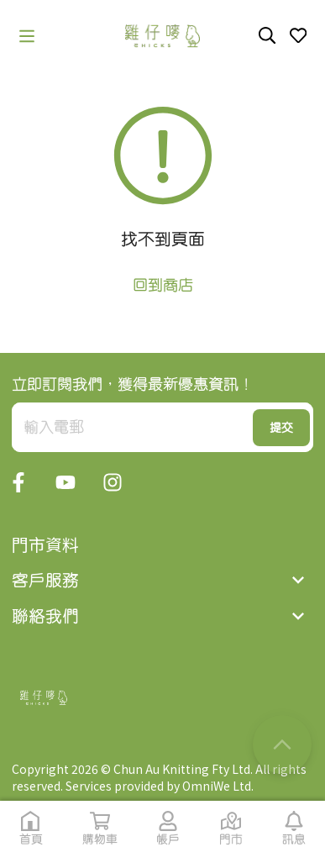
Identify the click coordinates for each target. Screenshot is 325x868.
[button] (27, 36)
